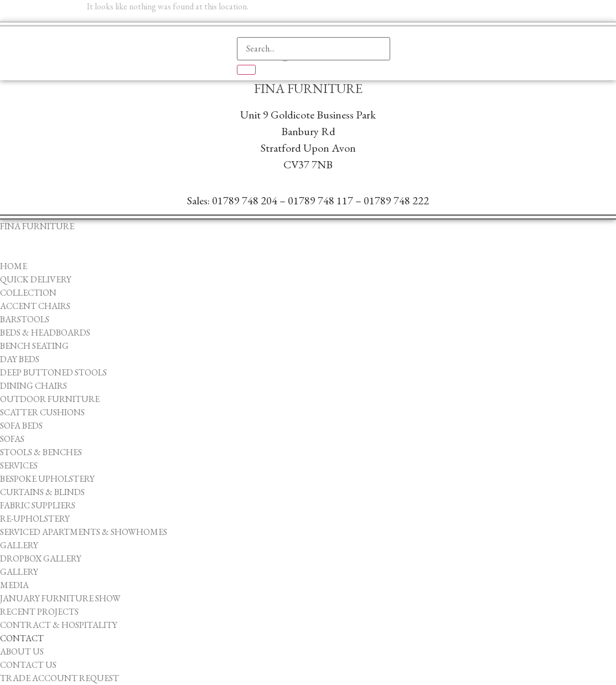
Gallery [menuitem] (19, 545)
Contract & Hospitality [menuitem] (59, 625)
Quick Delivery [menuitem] (36, 279)
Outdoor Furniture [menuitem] (50, 399)
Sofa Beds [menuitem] (21, 426)
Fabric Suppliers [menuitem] (38, 505)
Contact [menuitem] (22, 638)
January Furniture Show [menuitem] (60, 598)
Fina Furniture (308, 89)
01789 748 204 (245, 200)
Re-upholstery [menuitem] (35, 519)
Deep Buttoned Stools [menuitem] (53, 372)
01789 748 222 (396, 200)
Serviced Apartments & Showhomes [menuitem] (84, 532)
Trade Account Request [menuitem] (59, 678)
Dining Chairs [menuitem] (33, 386)
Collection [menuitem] (28, 293)
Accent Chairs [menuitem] (35, 306)
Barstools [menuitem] (25, 319)
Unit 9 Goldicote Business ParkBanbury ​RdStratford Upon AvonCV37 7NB (308, 140)
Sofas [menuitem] (12, 439)
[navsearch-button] (251, 19)
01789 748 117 (320, 200)
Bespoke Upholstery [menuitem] (47, 479)
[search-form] (314, 49)
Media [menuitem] (14, 585)
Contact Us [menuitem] (28, 665)
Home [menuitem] (14, 266)
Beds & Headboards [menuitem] (45, 333)
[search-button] (246, 70)
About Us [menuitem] (22, 651)
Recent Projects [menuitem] (39, 612)
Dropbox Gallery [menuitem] (41, 558)
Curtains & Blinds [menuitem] (42, 492)
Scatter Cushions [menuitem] (42, 412)
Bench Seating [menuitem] (34, 346)
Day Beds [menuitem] (20, 359)
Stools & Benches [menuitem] (41, 452)
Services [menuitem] (19, 465)
